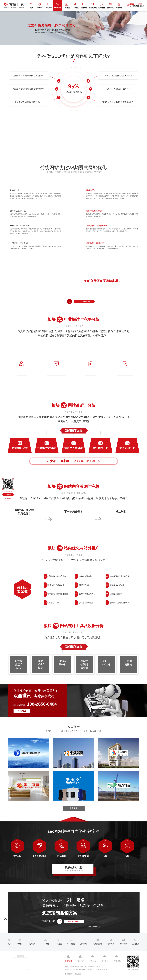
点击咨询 (22, 711)
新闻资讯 (110, 6)
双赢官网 (68, 961)
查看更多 (74, 808)
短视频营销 (93, 6)
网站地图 (11, 977)
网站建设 (49, 6)
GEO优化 (75, 6)
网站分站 (80, 961)
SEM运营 (66, 6)
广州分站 (117, 961)
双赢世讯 (78, 974)
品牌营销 (84, 6)
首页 (31, 6)
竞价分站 (93, 961)
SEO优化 (58, 6)
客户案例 (102, 6)
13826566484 (84, 302)
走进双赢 (119, 6)
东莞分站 (105, 961)
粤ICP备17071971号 (44, 975)
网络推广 (40, 6)
